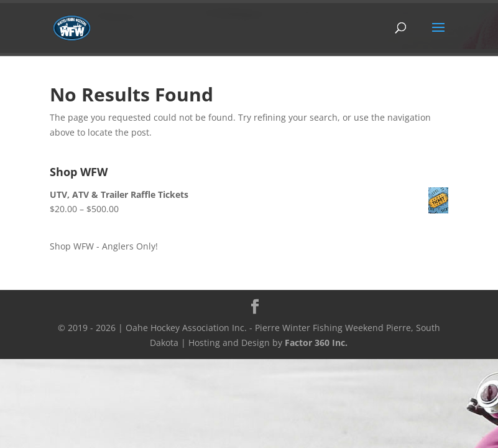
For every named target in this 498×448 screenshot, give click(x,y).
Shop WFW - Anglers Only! (104, 246)
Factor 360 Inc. (316, 343)
